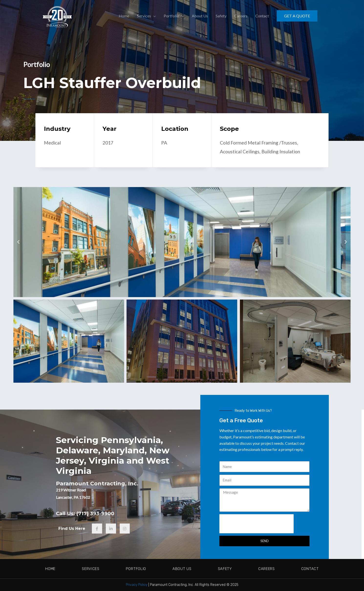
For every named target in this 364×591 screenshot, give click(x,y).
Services (91, 569)
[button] (18, 242)
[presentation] (257, 524)
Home (50, 569)
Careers (267, 569)
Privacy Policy (137, 585)
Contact (310, 569)
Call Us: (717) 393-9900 (87, 513)
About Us (182, 569)
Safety (225, 569)
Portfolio (136, 569)
